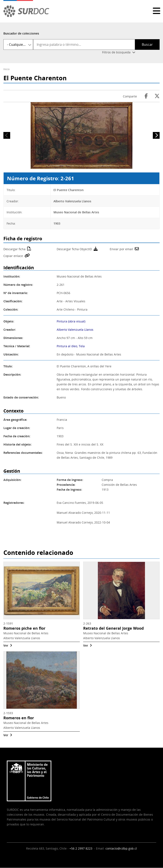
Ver (6, 645)
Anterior (7, 135)
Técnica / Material (16, 346)
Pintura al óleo (67, 346)
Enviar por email (121, 249)
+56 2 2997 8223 (81, 848)
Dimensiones (13, 338)
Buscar (147, 44)
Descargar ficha (14, 249)
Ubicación (11, 354)
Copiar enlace (13, 256)
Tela (82, 346)
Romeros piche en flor (24, 628)
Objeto (8, 321)
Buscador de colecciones (21, 33)
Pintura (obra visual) (71, 321)
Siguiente (156, 135)
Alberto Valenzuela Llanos (75, 330)
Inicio (6, 69)
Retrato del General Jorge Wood (113, 628)
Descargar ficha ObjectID (74, 249)
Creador (9, 330)
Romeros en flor (19, 718)
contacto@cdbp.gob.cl (121, 848)
